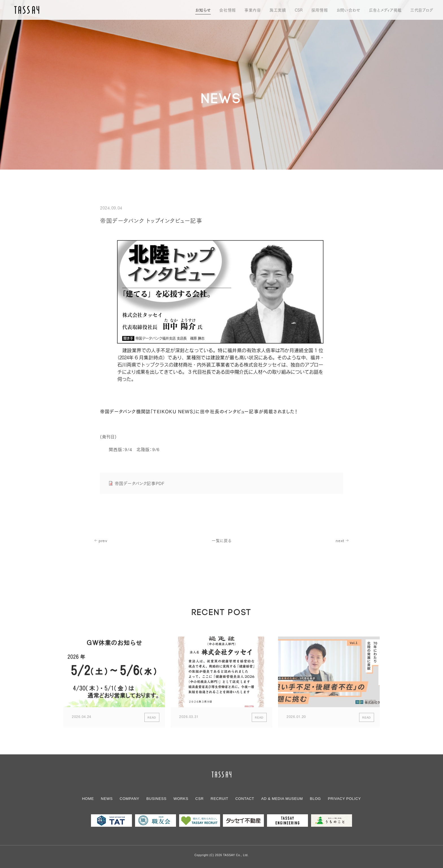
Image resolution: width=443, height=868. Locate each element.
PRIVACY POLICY (345, 799)
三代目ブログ (422, 10)
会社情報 (228, 10)
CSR (299, 10)
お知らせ (203, 10)
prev (103, 540)
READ (152, 719)
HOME (88, 799)
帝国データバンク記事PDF (140, 483)
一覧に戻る (221, 540)
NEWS (107, 799)
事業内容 (253, 10)
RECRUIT (220, 799)
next (340, 540)
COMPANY (130, 799)
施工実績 (278, 10)
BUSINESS (156, 799)
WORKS (181, 799)
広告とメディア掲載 (385, 10)
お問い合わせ (348, 10)
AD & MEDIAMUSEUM (282, 799)
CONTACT (245, 799)
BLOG (315, 799)
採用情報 (320, 10)
